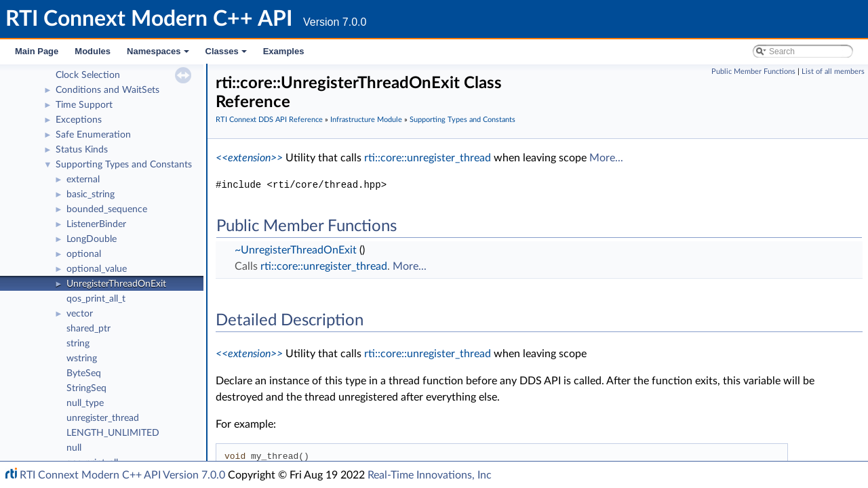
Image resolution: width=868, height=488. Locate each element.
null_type (85, 403)
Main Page (37, 51)
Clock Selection (88, 75)
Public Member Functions (753, 72)
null (74, 448)
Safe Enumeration (93, 135)
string (78, 344)
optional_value (97, 269)
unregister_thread (103, 418)
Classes (227, 55)
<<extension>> (249, 158)
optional (84, 254)
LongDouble (92, 239)
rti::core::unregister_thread (428, 158)
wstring (82, 359)
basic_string (91, 195)
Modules (93, 51)
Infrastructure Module (366, 120)
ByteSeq (84, 373)
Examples (284, 51)
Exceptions (79, 120)
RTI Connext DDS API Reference (269, 120)
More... (606, 158)
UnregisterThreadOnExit (116, 284)
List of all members (833, 72)
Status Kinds (82, 150)
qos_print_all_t (96, 299)
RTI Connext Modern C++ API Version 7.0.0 (122, 475)
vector (80, 314)
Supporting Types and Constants (124, 165)
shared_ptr (88, 329)
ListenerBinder (96, 224)
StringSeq (86, 388)
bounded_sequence (107, 209)
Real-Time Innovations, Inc (430, 475)
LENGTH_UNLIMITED (113, 433)
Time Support (84, 105)
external (83, 180)
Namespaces (159, 55)
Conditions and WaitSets (107, 90)
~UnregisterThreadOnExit (296, 250)
